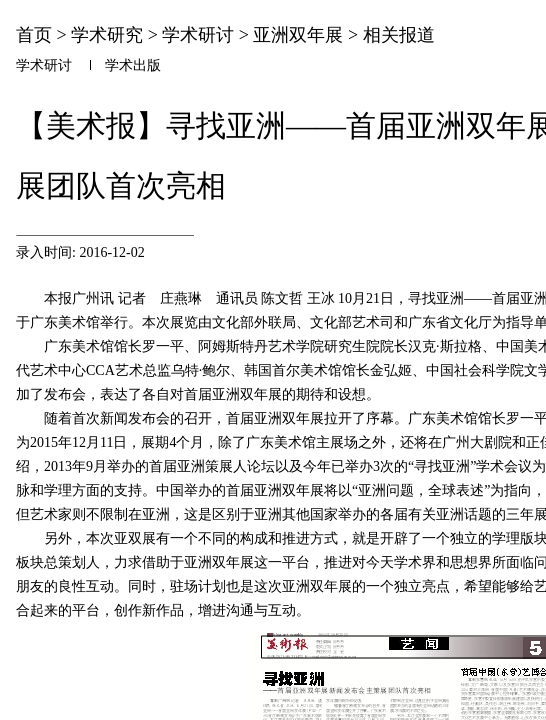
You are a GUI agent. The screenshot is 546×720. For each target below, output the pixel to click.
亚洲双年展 (298, 35)
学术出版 (133, 65)
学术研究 (107, 35)
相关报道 (399, 35)
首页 (34, 35)
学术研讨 (198, 35)
